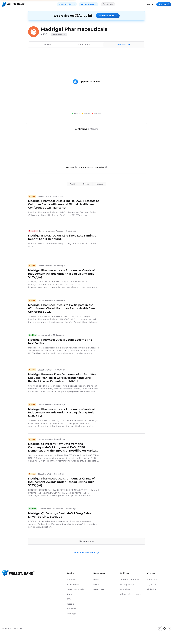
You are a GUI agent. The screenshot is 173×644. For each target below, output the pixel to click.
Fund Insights (67, 4)
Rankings (71, 614)
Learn (96, 584)
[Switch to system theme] (160, 628)
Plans (96, 580)
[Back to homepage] (14, 4)
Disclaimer (125, 589)
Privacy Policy (127, 584)
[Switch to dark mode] (169, 628)
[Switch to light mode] (165, 628)
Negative (99, 184)
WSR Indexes (89, 4)
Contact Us (153, 580)
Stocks (70, 594)
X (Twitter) (152, 584)
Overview (47, 45)
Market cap (59, 35)
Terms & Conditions (130, 580)
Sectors (70, 604)
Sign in (150, 4)
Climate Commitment (131, 594)
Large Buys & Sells (75, 589)
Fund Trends (84, 45)
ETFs (69, 599)
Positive (73, 184)
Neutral (86, 184)
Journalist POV (124, 45)
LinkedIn (152, 589)
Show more (86, 541)
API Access (99, 589)
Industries (71, 609)
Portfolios (71, 580)
